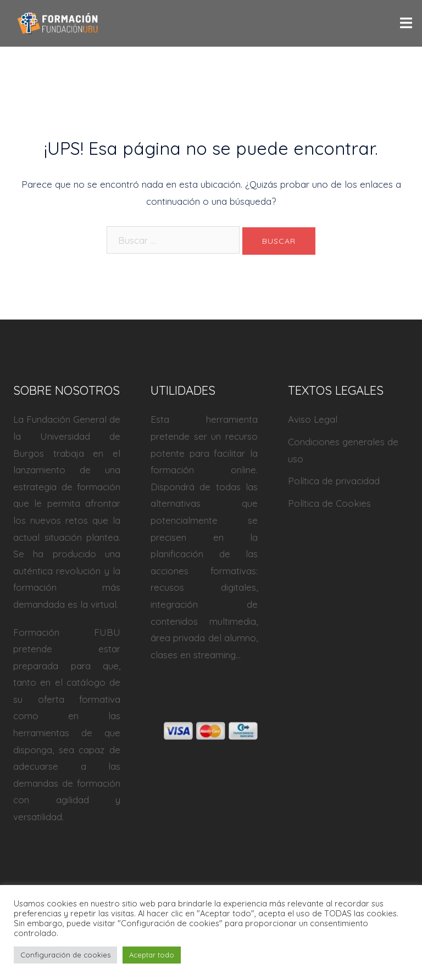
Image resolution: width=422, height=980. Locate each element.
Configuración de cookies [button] (65, 955)
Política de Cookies (329, 503)
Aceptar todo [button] (152, 955)
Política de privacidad (334, 481)
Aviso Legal (313, 419)
